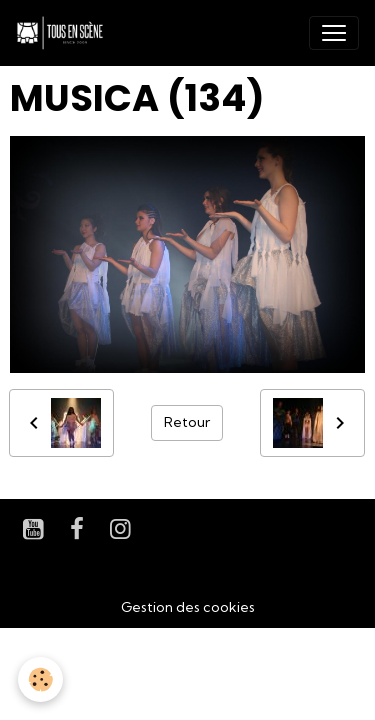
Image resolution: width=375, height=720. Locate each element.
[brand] (64, 33)
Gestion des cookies (188, 607)
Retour (187, 422)
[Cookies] (40, 679)
